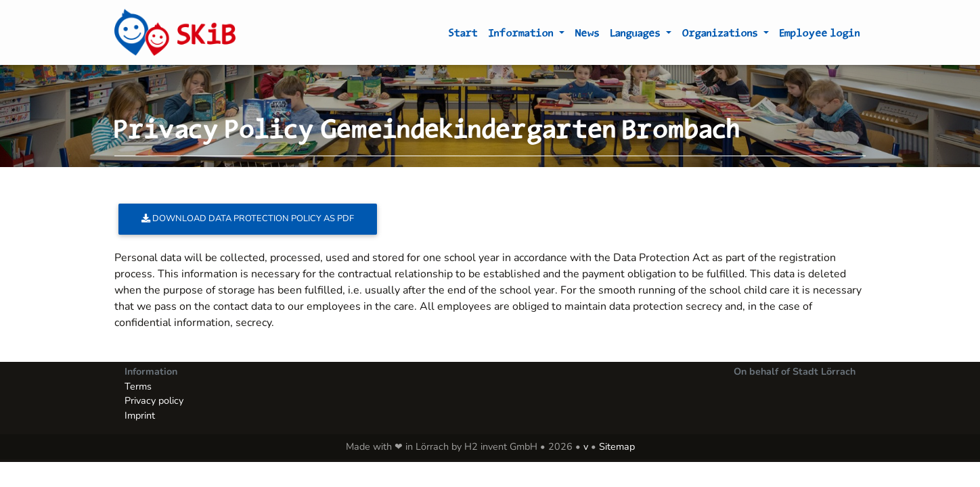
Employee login (820, 35)
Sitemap (617, 446)
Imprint (140, 415)
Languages (637, 35)
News (587, 35)
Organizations (721, 35)
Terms (138, 386)
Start (463, 35)
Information (522, 35)
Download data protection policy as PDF (248, 218)
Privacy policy (154, 400)
